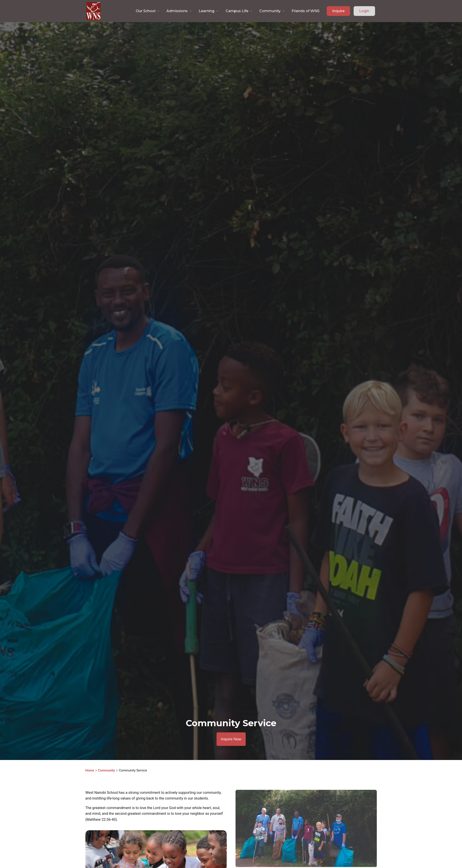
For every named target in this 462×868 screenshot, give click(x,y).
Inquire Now (231, 739)
